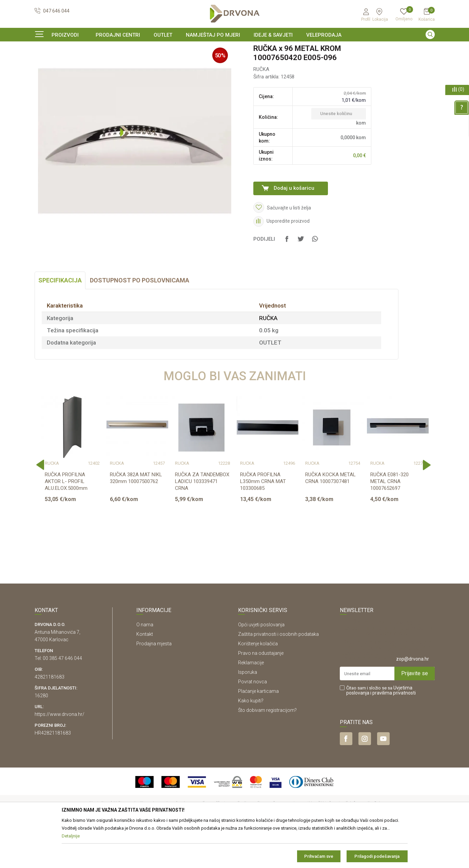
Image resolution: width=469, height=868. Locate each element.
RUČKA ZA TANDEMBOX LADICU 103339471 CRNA (202, 523)
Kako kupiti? (251, 742)
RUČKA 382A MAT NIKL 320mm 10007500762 (136, 519)
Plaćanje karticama (258, 733)
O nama (145, 666)
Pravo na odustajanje (261, 695)
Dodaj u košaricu (294, 229)
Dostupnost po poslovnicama (140, 322)
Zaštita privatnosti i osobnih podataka (278, 676)
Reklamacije (251, 704)
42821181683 (50, 718)
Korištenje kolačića (258, 685)
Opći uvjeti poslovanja (261, 666)
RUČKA (132, 63)
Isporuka (248, 714)
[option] (235, 49)
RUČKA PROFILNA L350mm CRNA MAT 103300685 (263, 523)
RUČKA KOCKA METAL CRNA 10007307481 (330, 519)
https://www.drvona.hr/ (60, 756)
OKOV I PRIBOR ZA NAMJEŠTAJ (89, 63)
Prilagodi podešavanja (377, 856)
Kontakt (145, 676)
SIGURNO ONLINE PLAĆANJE (234, 49)
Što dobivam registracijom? (267, 752)
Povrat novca (252, 723)
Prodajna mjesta (154, 685)
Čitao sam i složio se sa (381, 732)
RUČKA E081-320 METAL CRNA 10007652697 (389, 523)
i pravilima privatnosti (393, 734)
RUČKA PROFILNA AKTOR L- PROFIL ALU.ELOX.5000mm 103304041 (66, 526)
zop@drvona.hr (413, 700)
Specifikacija (60, 322)
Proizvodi (44, 63)
